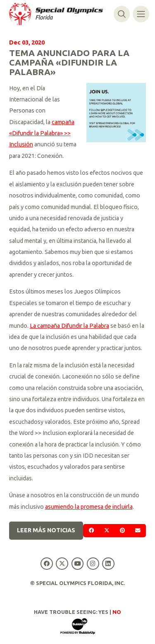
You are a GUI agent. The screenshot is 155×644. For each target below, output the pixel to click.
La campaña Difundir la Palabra (69, 326)
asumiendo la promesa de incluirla (89, 507)
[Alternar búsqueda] (122, 14)
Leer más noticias (46, 530)
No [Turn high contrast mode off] (117, 612)
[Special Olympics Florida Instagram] (93, 563)
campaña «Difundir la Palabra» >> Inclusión (42, 133)
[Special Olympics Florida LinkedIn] (108, 563)
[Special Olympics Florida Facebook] (47, 563)
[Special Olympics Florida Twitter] (62, 563)
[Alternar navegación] (141, 14)
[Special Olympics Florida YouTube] (77, 563)
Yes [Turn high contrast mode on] (103, 612)
